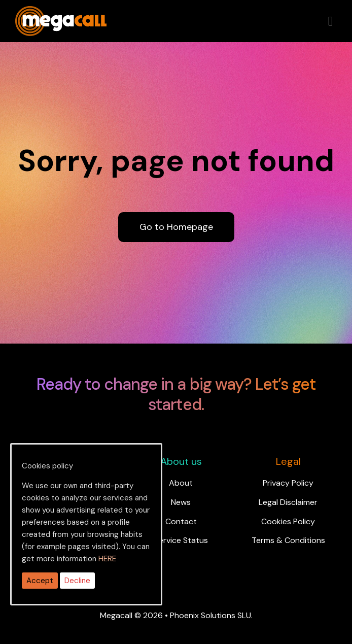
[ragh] (61, 12)
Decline (77, 581)
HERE (107, 559)
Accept (40, 581)
